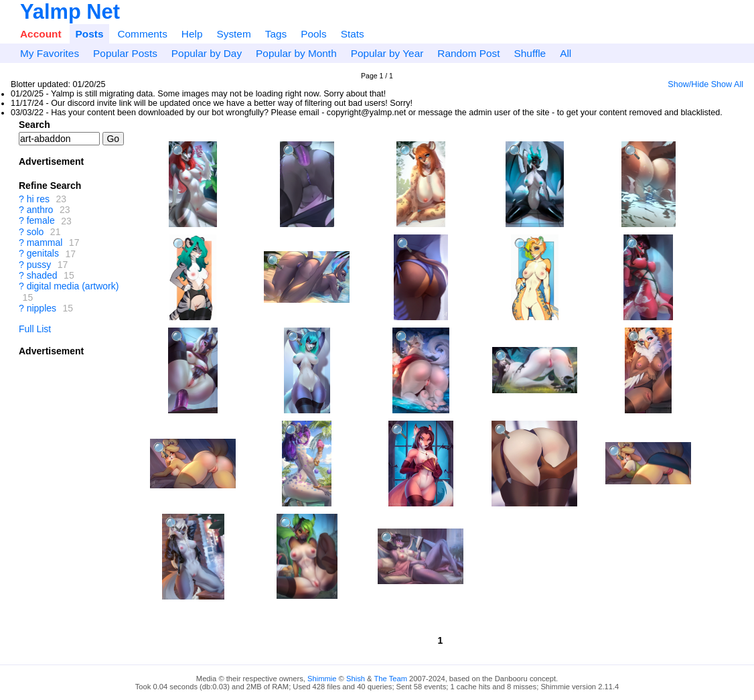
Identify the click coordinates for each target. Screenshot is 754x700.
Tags (276, 34)
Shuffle (530, 53)
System (233, 34)
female (41, 221)
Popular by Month (296, 53)
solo (35, 232)
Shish (356, 679)
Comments (142, 34)
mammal (45, 242)
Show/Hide (688, 84)
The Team (390, 679)
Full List (35, 329)
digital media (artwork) (73, 286)
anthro (40, 210)
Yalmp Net (70, 12)
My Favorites (50, 53)
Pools (314, 34)
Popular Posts (125, 53)
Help (192, 34)
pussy (39, 265)
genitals (43, 254)
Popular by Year (387, 53)
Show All (727, 84)
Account (41, 34)
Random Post (468, 53)
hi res (38, 199)
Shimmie (322, 679)
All (565, 53)
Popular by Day (207, 53)
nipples (42, 308)
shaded (42, 275)
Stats (353, 34)
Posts (90, 34)
